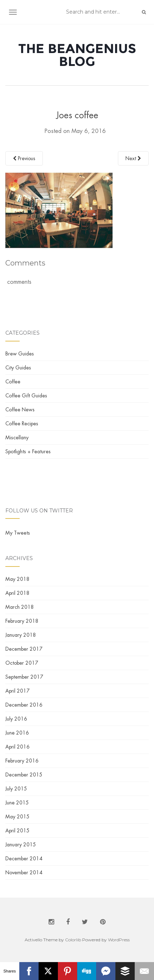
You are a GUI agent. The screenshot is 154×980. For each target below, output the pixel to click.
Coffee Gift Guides (26, 396)
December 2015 (24, 775)
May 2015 (18, 817)
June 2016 (17, 733)
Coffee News (20, 410)
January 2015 (21, 845)
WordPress (119, 940)
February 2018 (22, 621)
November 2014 (24, 873)
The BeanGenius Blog (77, 55)
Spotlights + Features (28, 451)
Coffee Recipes (22, 424)
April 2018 (18, 593)
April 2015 (18, 831)
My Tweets (18, 533)
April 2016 (18, 747)
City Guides (18, 368)
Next (133, 158)
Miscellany (17, 438)
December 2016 (24, 705)
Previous (24, 158)
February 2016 (22, 761)
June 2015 (17, 803)
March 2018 (20, 607)
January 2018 (21, 635)
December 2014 (24, 859)
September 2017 (24, 677)
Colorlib (73, 940)
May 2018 (18, 579)
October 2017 (22, 663)
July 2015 (16, 789)
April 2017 (18, 691)
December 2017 (24, 649)
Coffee (13, 382)
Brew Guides (20, 354)
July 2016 (16, 719)
